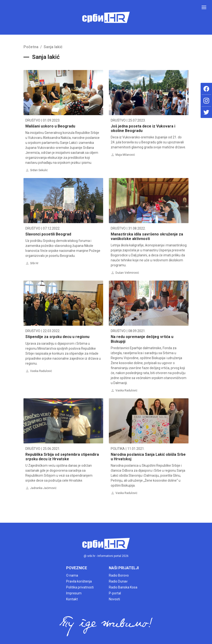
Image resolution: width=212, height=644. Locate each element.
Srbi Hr (34, 263)
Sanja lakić (53, 47)
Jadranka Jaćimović (43, 488)
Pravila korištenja (79, 581)
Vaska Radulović (41, 371)
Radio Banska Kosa (123, 587)
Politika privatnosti (80, 587)
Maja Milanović (125, 155)
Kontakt (72, 599)
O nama (72, 575)
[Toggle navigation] (204, 7)
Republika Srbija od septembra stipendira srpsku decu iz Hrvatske (62, 457)
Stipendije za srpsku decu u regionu (57, 337)
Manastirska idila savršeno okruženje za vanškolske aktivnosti (147, 236)
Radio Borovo (119, 575)
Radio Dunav (118, 581)
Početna (31, 47)
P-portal (115, 593)
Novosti (114, 599)
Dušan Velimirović (127, 273)
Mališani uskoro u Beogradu (50, 126)
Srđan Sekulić (39, 170)
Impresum (74, 593)
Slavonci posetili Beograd (48, 234)
